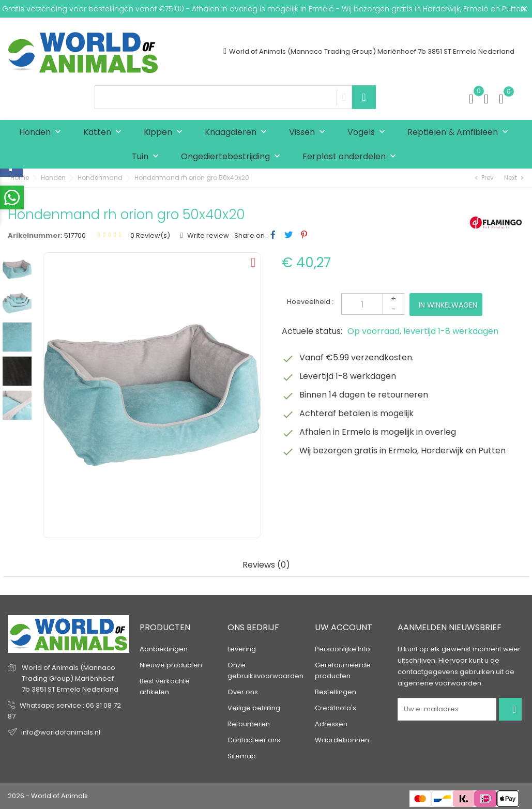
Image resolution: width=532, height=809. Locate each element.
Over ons (243, 692)
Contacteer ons (254, 740)
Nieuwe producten (171, 665)
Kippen (165, 133)
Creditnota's (336, 708)
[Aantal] (373, 304)
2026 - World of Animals (48, 796)
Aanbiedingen (164, 649)
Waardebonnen (342, 740)
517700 (75, 235)
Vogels (369, 133)
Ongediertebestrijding (233, 157)
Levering (242, 649)
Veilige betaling (254, 708)
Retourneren (249, 724)
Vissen (309, 133)
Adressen (331, 724)
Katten (105, 133)
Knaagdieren (238, 133)
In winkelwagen (448, 305)
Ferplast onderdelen (352, 157)
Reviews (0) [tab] (266, 565)
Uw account (344, 627)
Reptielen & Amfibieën (460, 133)
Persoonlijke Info (343, 649)
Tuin (148, 157)
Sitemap (242, 756)
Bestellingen (336, 692)
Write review (207, 235)
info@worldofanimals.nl (61, 732)
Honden (42, 133)
